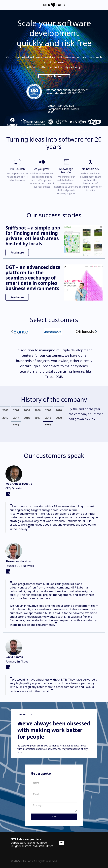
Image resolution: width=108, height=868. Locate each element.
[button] (12, 332)
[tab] (5, 410)
